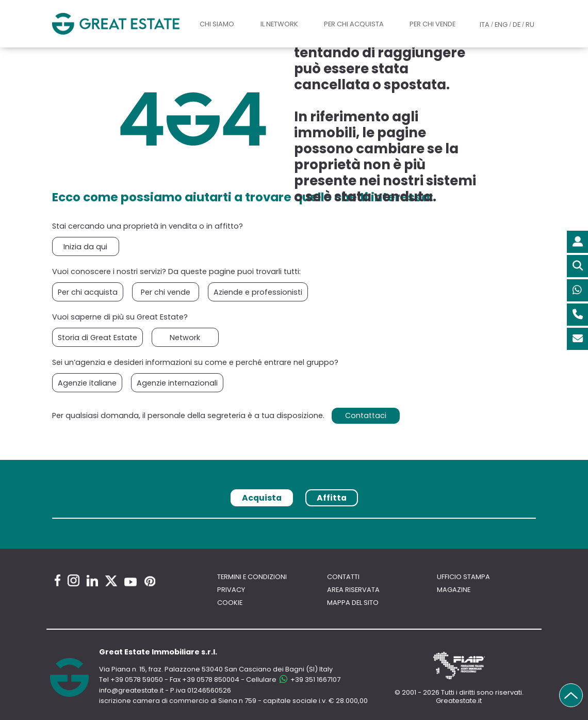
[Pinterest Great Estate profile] (150, 581)
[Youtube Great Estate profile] (130, 582)
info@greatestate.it (132, 690)
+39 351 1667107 (309, 679)
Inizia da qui (85, 247)
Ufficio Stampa (463, 577)
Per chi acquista (354, 24)
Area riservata (353, 590)
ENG (501, 25)
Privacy (231, 590)
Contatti (343, 577)
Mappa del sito (353, 603)
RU (530, 25)
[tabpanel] (294, 522)
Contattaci (366, 415)
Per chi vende (432, 24)
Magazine (454, 590)
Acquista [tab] (262, 498)
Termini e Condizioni (252, 577)
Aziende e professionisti (258, 292)
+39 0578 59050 (137, 679)
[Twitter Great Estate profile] (111, 581)
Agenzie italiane (87, 383)
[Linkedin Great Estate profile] (92, 581)
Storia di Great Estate (97, 338)
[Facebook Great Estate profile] (58, 580)
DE (517, 25)
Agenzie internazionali (177, 383)
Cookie (230, 603)
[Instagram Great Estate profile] (73, 580)
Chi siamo (217, 24)
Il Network (279, 24)
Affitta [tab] (332, 498)
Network (185, 338)
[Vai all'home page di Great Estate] (116, 24)
